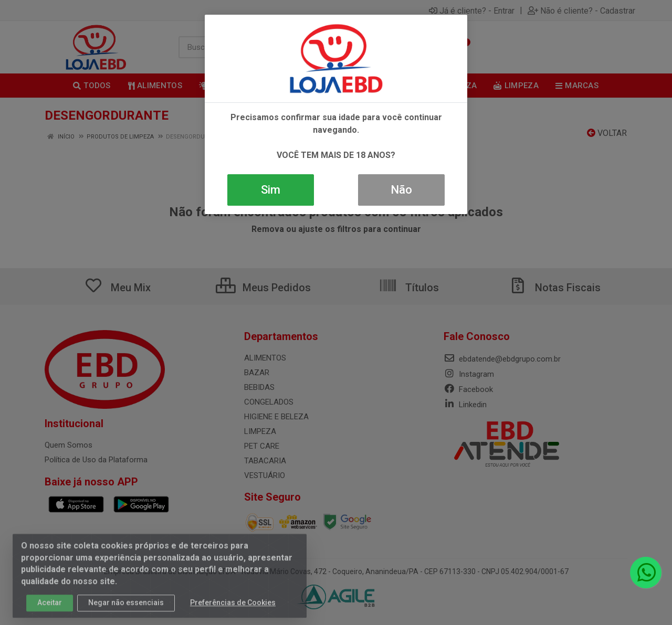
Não (401, 190)
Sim (271, 190)
